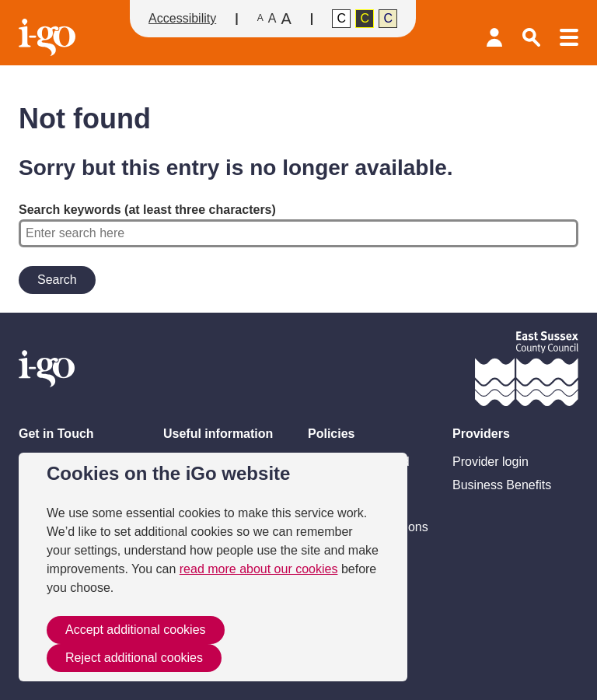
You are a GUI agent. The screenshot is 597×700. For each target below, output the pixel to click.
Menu (569, 37)
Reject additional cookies (134, 658)
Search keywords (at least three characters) (298, 225)
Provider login (494, 37)
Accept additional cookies (136, 630)
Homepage (49, 37)
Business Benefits (502, 485)
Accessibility (182, 18)
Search (532, 37)
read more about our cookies (259, 569)
